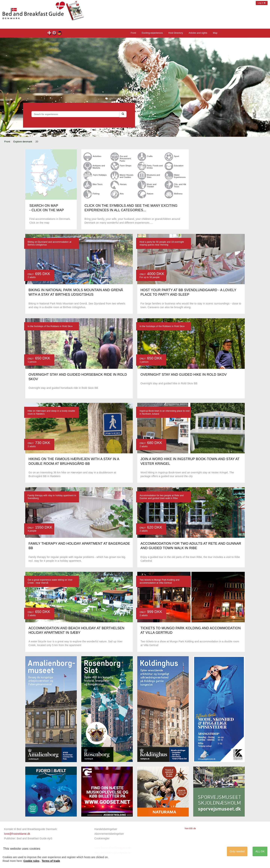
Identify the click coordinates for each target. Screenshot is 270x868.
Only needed (237, 851)
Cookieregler (102, 838)
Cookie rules (31, 861)
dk (50, 33)
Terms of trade (51, 861)
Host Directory (176, 33)
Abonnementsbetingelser (109, 834)
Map (215, 33)
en (55, 33)
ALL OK (260, 851)
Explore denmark (23, 142)
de (60, 33)
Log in (262, 3)
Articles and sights (198, 33)
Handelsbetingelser (106, 829)
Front (133, 33)
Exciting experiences (152, 33)
